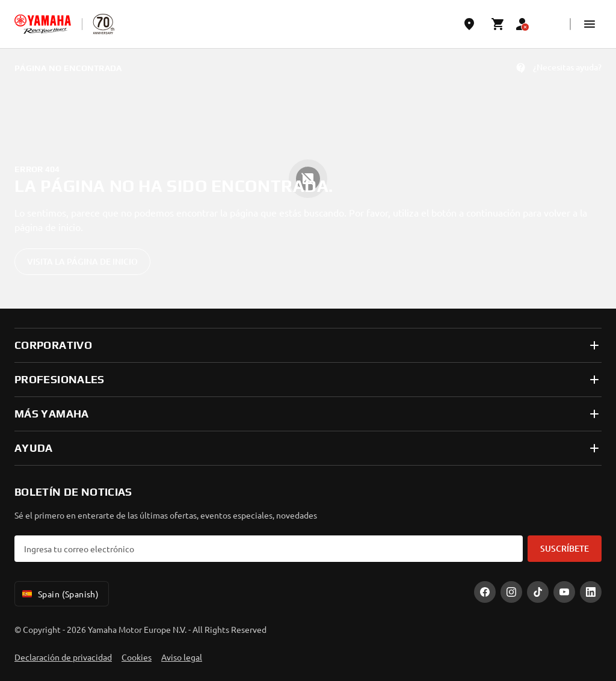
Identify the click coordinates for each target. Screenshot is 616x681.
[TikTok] (538, 592)
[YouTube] (564, 592)
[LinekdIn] (591, 592)
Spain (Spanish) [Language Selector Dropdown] (59, 594)
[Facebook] (485, 592)
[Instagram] (511, 592)
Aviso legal (182, 657)
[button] (590, 24)
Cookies (137, 657)
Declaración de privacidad (63, 657)
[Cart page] (498, 24)
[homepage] (43, 24)
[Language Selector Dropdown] (551, 24)
